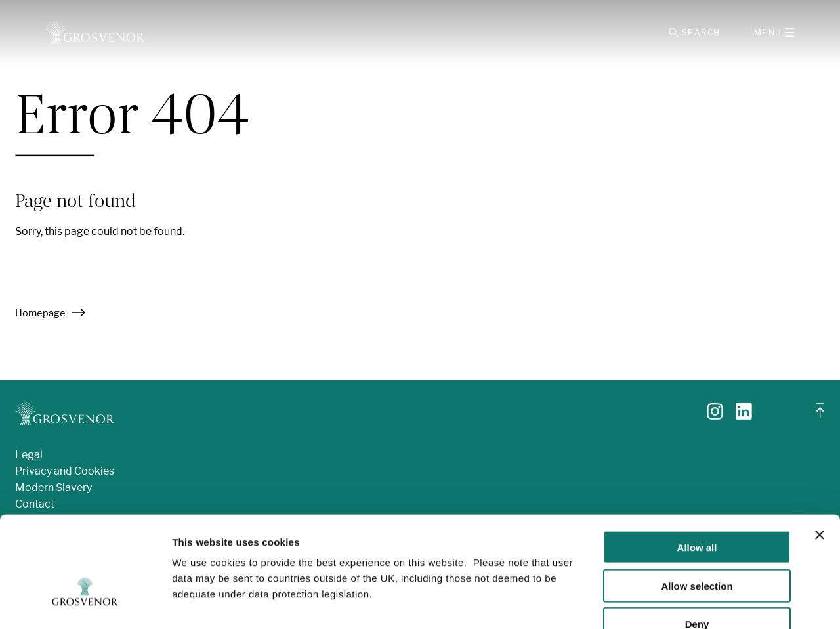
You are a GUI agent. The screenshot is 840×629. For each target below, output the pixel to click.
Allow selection (697, 507)
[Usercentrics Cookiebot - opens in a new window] (85, 603)
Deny (697, 545)
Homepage (51, 316)
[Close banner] (820, 456)
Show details (689, 603)
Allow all (697, 468)
